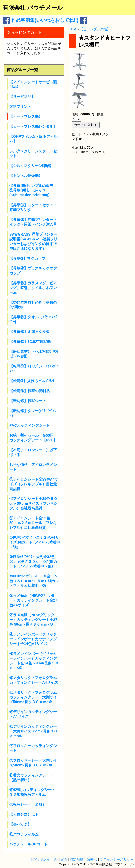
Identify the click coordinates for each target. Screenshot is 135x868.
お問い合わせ (41, 859)
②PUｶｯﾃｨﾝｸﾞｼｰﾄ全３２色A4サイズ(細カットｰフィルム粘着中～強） (35, 542)
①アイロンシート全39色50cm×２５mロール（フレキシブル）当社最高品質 (33, 523)
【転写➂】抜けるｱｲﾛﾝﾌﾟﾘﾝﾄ (32, 381)
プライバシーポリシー (117, 859)
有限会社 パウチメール (33, 8)
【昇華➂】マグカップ (27, 258)
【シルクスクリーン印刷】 (31, 166)
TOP (72, 29)
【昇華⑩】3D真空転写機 (30, 342)
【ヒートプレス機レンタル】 (33, 126)
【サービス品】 (22, 97)
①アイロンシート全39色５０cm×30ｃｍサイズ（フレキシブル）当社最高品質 (33, 503)
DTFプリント (20, 107)
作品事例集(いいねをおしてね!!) (45, 20)
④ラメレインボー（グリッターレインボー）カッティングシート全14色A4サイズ (33, 639)
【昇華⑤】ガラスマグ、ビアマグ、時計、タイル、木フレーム (33, 288)
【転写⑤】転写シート (28, 401)
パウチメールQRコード (29, 844)
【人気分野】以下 (24, 814)
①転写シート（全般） (28, 804)
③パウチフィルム (24, 834)
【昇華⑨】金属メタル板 (29, 332)
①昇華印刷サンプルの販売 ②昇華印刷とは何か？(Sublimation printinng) (33, 190)
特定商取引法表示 (83, 859)
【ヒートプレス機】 (26, 116)
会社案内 (60, 859)
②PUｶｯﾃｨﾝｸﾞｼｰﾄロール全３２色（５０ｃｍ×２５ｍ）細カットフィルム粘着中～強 (34, 581)
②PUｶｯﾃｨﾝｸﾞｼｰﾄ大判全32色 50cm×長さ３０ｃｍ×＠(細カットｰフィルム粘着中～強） (33, 561)
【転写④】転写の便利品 (29, 391)
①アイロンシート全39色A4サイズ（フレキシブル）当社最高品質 (34, 484)
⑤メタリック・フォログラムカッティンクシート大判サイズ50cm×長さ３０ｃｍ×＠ (33, 697)
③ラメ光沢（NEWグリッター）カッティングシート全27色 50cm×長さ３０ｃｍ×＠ (33, 620)
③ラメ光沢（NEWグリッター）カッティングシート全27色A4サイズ (33, 600)
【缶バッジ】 (20, 824)
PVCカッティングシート (30, 425)
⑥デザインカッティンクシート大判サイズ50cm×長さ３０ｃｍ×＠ (33, 731)
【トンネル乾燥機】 (26, 176)
